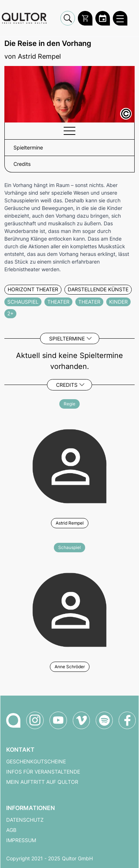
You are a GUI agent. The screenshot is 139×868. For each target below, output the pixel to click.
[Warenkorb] (85, 18)
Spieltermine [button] (28, 148)
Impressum (21, 840)
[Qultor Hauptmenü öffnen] (120, 18)
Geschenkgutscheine (36, 762)
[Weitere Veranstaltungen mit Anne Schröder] (69, 609)
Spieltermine (67, 338)
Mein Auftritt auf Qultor (42, 782)
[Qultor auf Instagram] (35, 720)
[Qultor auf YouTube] (58, 720)
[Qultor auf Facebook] (127, 720)
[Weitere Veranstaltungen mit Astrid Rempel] (69, 465)
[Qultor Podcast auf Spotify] (104, 720)
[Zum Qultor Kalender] (103, 18)
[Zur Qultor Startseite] (24, 18)
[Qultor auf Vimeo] (81, 720)
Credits (67, 385)
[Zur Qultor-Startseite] (13, 720)
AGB (11, 830)
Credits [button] (22, 164)
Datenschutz (25, 820)
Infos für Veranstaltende (43, 772)
